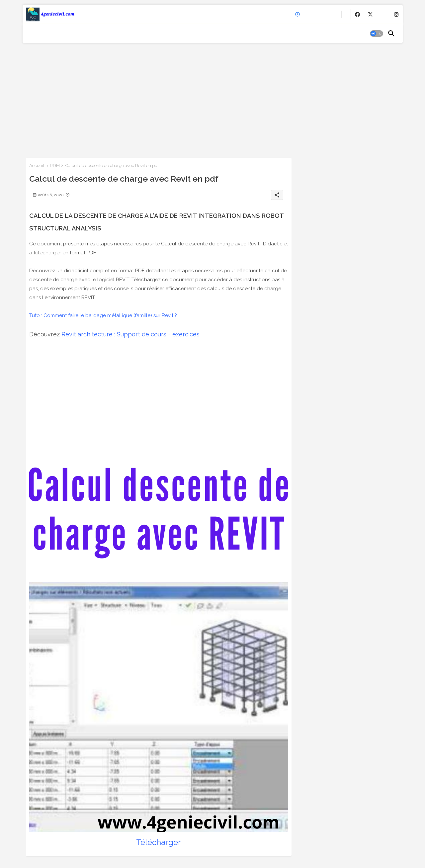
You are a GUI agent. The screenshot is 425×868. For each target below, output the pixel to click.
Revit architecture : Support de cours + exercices (130, 334)
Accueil (37, 166)
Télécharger (159, 842)
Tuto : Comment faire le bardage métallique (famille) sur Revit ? (103, 315)
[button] (377, 34)
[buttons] (357, 14)
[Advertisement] (213, 98)
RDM (55, 166)
